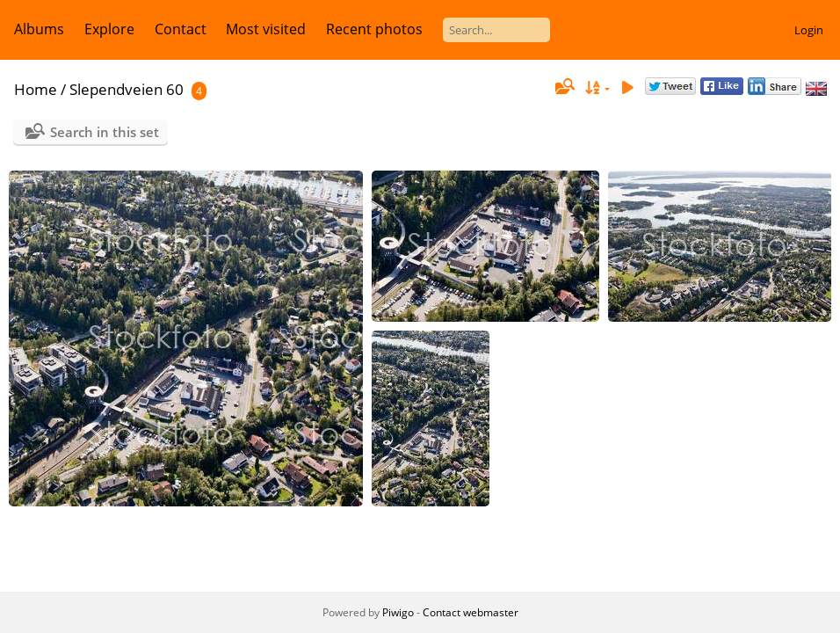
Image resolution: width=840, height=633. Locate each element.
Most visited (266, 29)
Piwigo (398, 612)
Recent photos (374, 29)
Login (809, 30)
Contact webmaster (471, 612)
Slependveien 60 (127, 89)
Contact (181, 29)
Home (36, 89)
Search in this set (105, 132)
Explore (109, 29)
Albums (39, 29)
